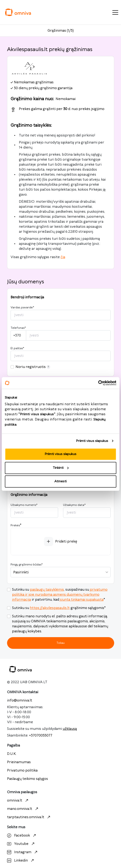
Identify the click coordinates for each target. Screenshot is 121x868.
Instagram (23, 852)
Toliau (60, 643)
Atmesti (60, 481)
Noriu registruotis (33, 367)
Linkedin (21, 860)
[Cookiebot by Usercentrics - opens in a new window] (98, 383)
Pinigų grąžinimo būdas (27, 565)
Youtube (21, 844)
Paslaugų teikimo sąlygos (27, 779)
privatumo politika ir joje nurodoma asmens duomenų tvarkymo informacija (60, 595)
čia (63, 257)
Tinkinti (61, 468)
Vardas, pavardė (22, 308)
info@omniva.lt (20, 700)
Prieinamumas (19, 762)
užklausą (70, 729)
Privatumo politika (22, 770)
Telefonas (18, 328)
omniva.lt (18, 800)
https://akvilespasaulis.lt (50, 608)
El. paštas (17, 348)
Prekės (15, 525)
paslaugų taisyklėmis (47, 590)
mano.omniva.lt (23, 809)
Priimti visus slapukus (92, 441)
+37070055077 (41, 735)
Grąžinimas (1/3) (61, 31)
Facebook (22, 835)
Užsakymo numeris (24, 505)
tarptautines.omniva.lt (29, 817)
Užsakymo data (74, 505)
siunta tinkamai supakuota (81, 600)
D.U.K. (12, 754)
